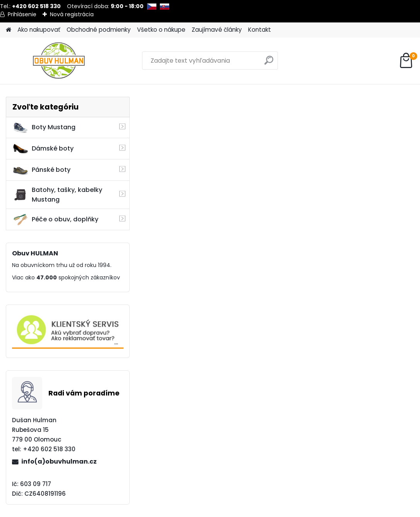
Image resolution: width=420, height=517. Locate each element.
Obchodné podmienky (99, 30)
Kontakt (260, 30)
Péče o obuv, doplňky (55, 219)
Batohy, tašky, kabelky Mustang (57, 195)
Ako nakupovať (39, 30)
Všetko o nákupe (161, 30)
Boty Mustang (44, 127)
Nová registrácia (72, 14)
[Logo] (59, 61)
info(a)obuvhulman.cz (59, 461)
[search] (269, 63)
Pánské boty (41, 170)
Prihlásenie (22, 14)
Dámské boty (43, 149)
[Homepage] (9, 30)
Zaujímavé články (217, 30)
